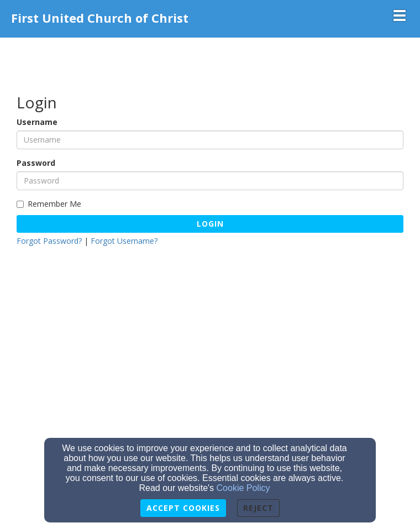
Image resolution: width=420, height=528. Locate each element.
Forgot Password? (49, 241)
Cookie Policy (243, 488)
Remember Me (49, 204)
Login (210, 224)
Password (36, 163)
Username (37, 122)
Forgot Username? (124, 241)
